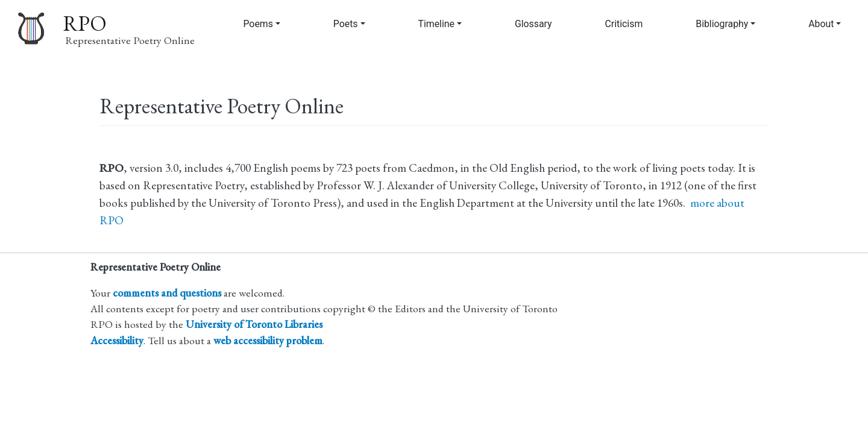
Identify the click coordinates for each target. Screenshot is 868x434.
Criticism (624, 24)
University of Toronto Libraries (254, 324)
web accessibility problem (268, 340)
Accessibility (117, 340)
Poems (258, 24)
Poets (346, 24)
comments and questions (167, 293)
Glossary (533, 24)
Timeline (436, 24)
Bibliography (722, 24)
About (821, 24)
